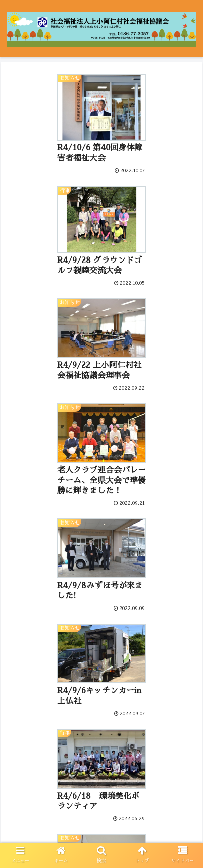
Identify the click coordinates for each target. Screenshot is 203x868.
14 (129, 754)
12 (92, 754)
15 (148, 754)
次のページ (101, 721)
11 (74, 754)
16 (166, 754)
